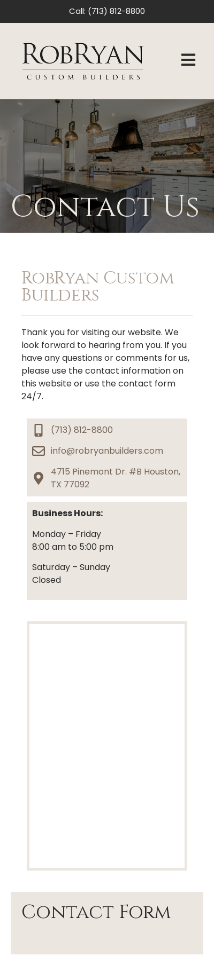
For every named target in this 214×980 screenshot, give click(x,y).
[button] (188, 61)
